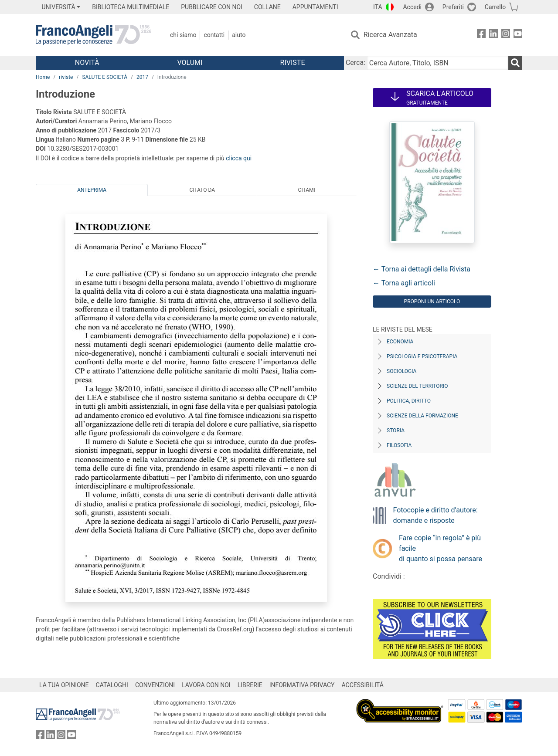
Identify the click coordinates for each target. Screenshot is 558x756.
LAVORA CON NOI (206, 685)
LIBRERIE (250, 685)
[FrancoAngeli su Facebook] (481, 35)
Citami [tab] (307, 190)
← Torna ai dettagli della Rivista (422, 269)
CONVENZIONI (155, 685)
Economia (400, 342)
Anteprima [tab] (92, 190)
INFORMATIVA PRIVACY (302, 685)
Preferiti (453, 7)
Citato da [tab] (202, 190)
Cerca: (356, 63)
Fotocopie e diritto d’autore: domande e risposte (436, 515)
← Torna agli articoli (404, 283)
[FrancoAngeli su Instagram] (506, 35)
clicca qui (239, 158)
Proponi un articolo (432, 302)
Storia (396, 431)
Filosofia (399, 445)
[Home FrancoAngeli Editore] (94, 35)
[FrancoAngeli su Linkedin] (493, 35)
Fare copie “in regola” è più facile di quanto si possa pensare (441, 548)
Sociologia (401, 371)
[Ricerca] (515, 63)
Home (43, 77)
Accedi (412, 7)
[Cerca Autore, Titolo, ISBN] (438, 63)
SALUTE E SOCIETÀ (105, 77)
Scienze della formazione (422, 416)
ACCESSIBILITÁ (363, 685)
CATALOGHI (112, 685)
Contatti (214, 35)
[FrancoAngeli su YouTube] (518, 35)
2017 (142, 77)
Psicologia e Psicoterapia (422, 356)
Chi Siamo (183, 35)
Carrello (495, 7)
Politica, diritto (409, 401)
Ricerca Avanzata (390, 35)
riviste (66, 77)
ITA (378, 7)
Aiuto (239, 35)
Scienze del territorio (417, 386)
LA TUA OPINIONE (64, 685)
